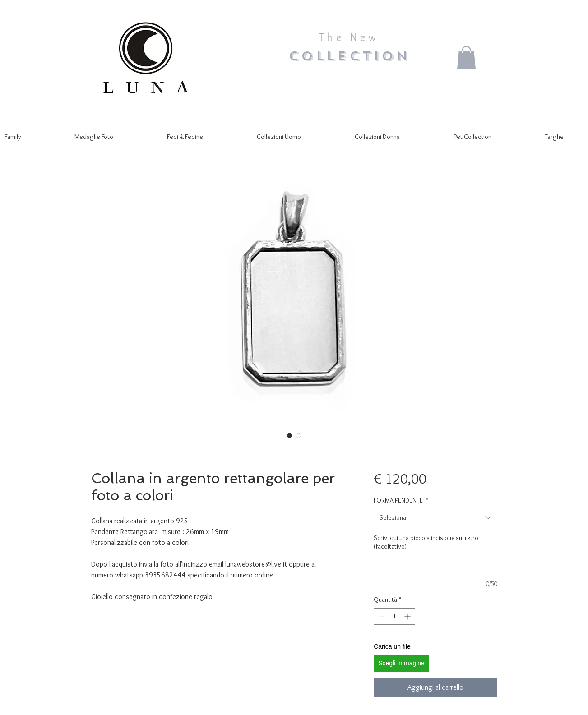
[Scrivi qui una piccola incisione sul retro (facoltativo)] (435, 565)
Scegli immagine (401, 663)
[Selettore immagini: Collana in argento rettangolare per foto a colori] (290, 435)
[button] (466, 58)
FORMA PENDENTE (401, 500)
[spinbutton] (394, 616)
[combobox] (435, 518)
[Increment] (408, 616)
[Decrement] (381, 616)
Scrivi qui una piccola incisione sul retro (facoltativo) (426, 542)
